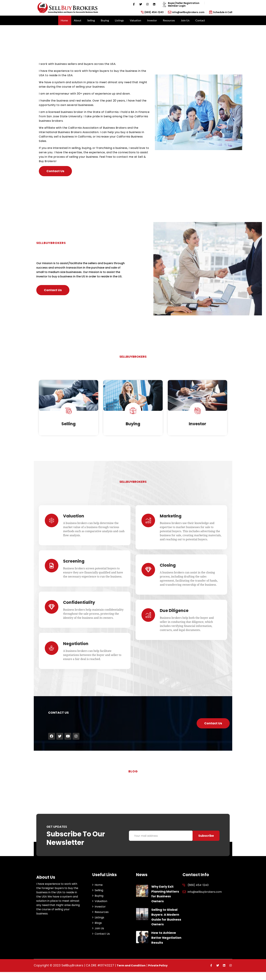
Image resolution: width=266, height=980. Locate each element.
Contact (200, 20)
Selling (91, 20)
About (78, 20)
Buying (105, 20)
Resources (169, 20)
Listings (119, 20)
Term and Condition (133, 973)
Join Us (185, 20)
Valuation (135, 20)
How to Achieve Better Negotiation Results (166, 946)
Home (64, 20)
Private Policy (162, 973)
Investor (152, 20)
